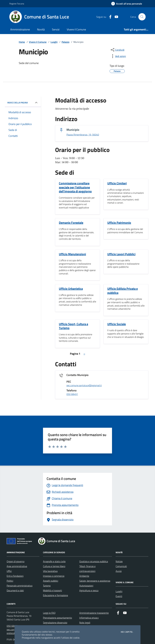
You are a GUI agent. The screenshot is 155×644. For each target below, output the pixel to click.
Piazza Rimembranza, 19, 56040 (83, 135)
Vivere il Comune (76, 29)
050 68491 (72, 394)
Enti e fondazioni (15, 576)
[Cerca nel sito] (142, 17)
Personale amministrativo (20, 586)
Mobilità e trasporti (52, 590)
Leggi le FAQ (49, 613)
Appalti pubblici (51, 581)
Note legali (85, 623)
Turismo (47, 586)
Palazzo (65, 42)
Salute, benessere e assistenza (95, 581)
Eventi (119, 596)
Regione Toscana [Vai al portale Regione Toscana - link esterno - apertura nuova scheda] (17, 4)
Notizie (119, 561)
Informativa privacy (89, 618)
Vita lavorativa (50, 571)
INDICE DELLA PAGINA (23, 103)
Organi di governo (16, 561)
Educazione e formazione (55, 595)
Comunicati (121, 566)
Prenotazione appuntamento (57, 618)
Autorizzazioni (86, 586)
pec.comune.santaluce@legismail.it (84, 385)
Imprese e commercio (54, 576)
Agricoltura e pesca (89, 590)
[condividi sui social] (117, 50)
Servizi (56, 29)
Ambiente (84, 576)
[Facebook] (109, 17)
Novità (41, 29)
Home (22, 42)
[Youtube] (115, 17)
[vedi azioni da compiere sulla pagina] (118, 56)
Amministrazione (20, 29)
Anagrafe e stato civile (54, 561)
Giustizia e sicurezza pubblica (94, 561)
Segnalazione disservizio (55, 623)
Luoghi (54, 42)
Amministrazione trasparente (94, 613)
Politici (10, 581)
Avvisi (119, 571)
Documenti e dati (15, 590)
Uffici (9, 571)
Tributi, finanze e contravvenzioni (87, 569)
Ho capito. (127, 632)
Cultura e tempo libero (54, 566)
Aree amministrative (17, 566)
